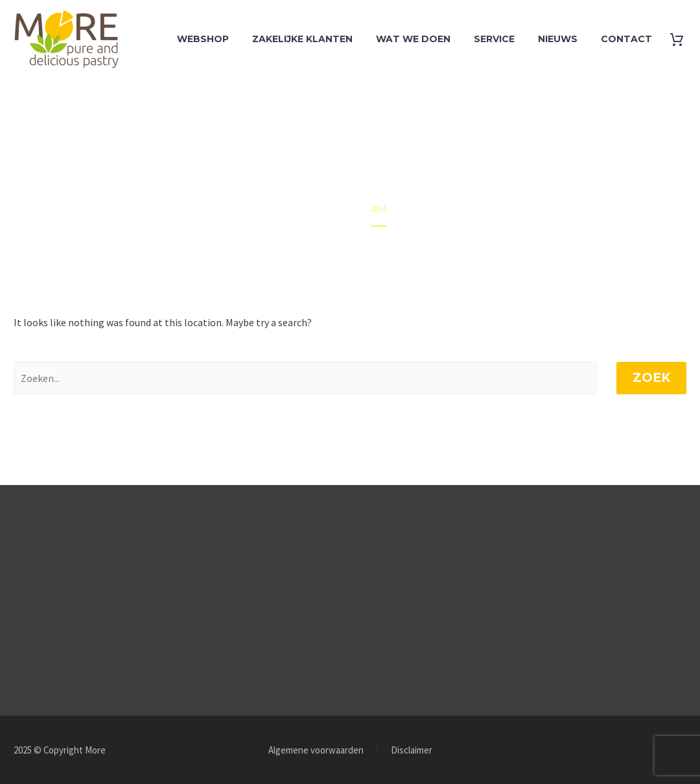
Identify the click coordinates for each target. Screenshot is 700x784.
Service (494, 39)
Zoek (651, 378)
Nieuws (558, 39)
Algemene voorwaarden (316, 751)
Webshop (203, 39)
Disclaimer (412, 751)
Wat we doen (413, 39)
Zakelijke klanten (302, 39)
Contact (626, 39)
